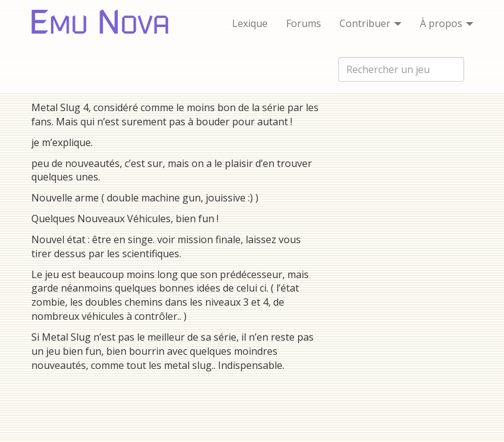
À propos (447, 23)
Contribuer (370, 23)
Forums (304, 23)
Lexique (250, 23)
